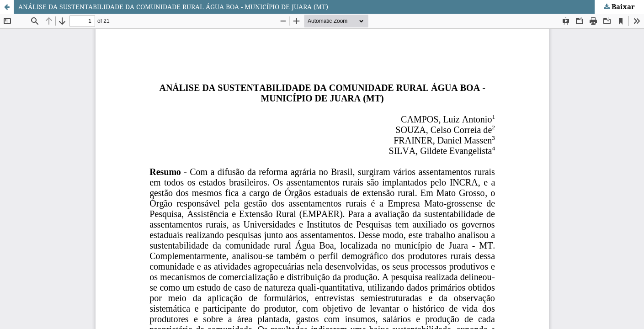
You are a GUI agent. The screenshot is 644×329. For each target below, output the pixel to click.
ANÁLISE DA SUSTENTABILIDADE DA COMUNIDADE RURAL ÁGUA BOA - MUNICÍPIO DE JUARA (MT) (173, 7)
